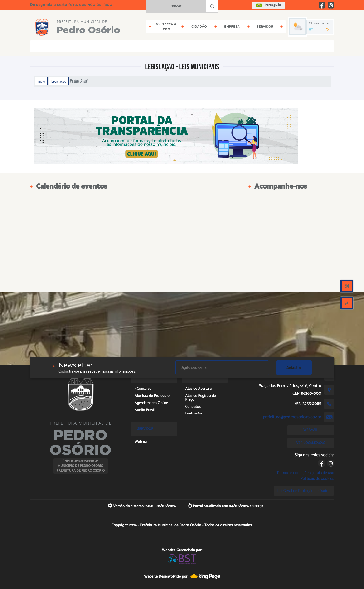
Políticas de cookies (317, 479)
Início (41, 81)
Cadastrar (294, 368)
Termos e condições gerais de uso (305, 473)
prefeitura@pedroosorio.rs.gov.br (292, 417)
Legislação (59, 81)
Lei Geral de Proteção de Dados (304, 491)
